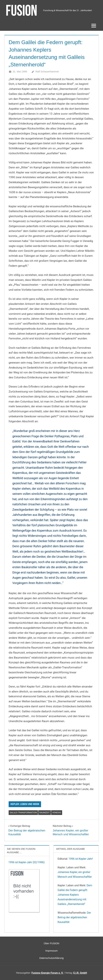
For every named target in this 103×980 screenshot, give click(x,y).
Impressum (51, 951)
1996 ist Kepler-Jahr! (81, 859)
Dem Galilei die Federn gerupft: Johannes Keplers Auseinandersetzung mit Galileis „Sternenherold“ (75, 895)
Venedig (57, 813)
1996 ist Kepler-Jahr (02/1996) (27, 862)
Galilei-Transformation (23, 813)
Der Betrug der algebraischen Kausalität (74, 917)
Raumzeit (45, 813)
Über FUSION (51, 943)
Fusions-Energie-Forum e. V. (47, 973)
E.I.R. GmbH (80, 973)
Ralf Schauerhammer (47, 71)
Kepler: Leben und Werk (25, 804)
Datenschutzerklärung (51, 958)
